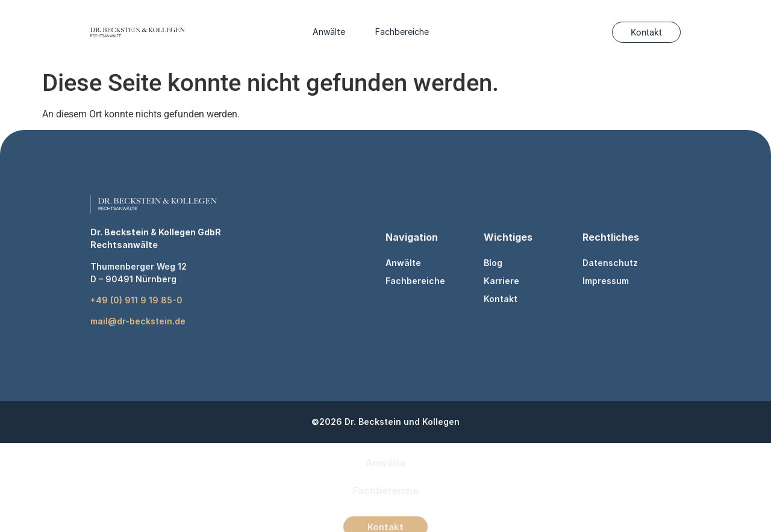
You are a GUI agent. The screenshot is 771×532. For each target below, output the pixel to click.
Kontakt (501, 299)
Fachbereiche (402, 32)
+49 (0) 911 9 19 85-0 (136, 300)
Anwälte (329, 32)
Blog (493, 263)
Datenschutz (610, 263)
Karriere (501, 281)
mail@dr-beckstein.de (138, 321)
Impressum (606, 281)
